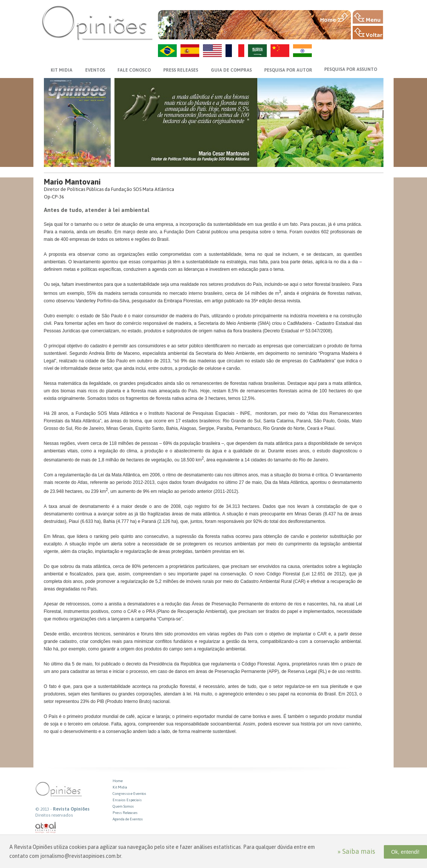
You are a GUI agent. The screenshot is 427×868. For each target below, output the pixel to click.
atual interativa (46, 828)
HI (302, 51)
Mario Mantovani (72, 182)
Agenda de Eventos (128, 819)
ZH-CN (280, 51)
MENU (368, 17)
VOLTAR (368, 33)
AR (257, 51)
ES (190, 51)
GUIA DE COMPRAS (231, 70)
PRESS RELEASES (181, 70)
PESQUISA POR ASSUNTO (351, 69)
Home (118, 781)
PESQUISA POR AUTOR (288, 70)
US (212, 51)
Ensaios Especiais (127, 800)
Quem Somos (123, 806)
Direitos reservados (54, 815)
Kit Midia (120, 787)
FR (235, 51)
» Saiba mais (356, 851)
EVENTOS (95, 70)
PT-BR (167, 51)
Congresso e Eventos (129, 794)
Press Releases (125, 813)
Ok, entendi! (406, 852)
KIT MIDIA (62, 70)
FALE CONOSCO (134, 70)
